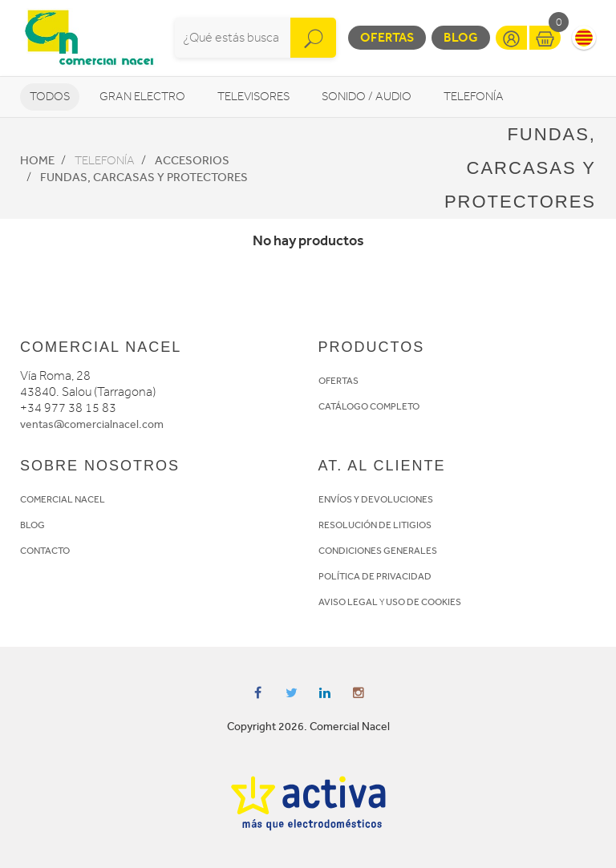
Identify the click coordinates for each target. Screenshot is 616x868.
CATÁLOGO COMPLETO (369, 406)
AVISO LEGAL (348, 602)
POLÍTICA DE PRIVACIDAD (375, 576)
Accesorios (192, 160)
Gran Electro (142, 97)
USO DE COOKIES (423, 602)
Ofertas (387, 37)
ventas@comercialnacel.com (92, 424)
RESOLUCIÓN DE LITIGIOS (375, 525)
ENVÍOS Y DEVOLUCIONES (376, 499)
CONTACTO (45, 551)
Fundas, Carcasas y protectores (144, 177)
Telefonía (474, 97)
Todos (50, 97)
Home (37, 160)
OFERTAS (338, 381)
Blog (461, 37)
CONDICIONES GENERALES (378, 551)
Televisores (253, 97)
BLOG (32, 525)
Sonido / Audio (367, 97)
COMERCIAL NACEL (63, 499)
